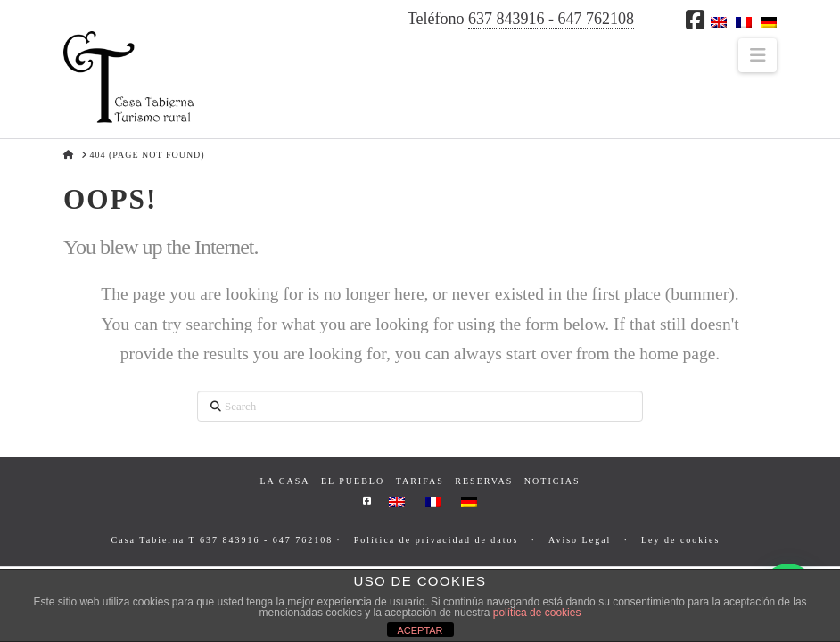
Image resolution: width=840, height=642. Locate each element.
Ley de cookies (681, 540)
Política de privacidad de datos (436, 540)
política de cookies (537, 613)
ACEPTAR (420, 630)
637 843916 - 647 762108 (551, 19)
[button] (758, 55)
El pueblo (353, 481)
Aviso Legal (580, 540)
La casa (284, 481)
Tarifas (420, 481)
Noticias (552, 481)
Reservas (484, 481)
